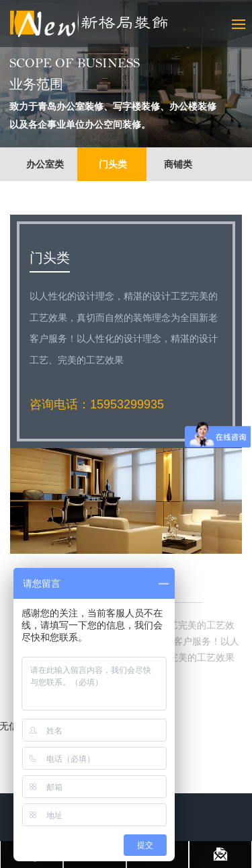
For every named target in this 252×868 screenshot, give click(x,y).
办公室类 (45, 164)
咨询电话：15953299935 (97, 404)
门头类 (113, 164)
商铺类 (178, 164)
